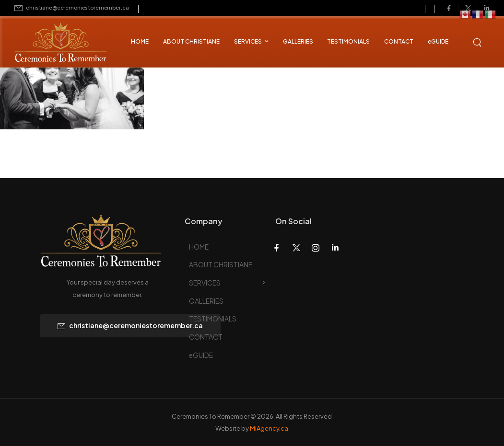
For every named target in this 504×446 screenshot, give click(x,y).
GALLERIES (298, 41)
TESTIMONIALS (348, 41)
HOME (140, 41)
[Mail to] (71, 8)
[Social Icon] (449, 8)
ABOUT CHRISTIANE (191, 41)
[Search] (478, 41)
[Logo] (53, 43)
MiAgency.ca (269, 428)
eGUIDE (438, 41)
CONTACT (399, 41)
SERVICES (248, 41)
